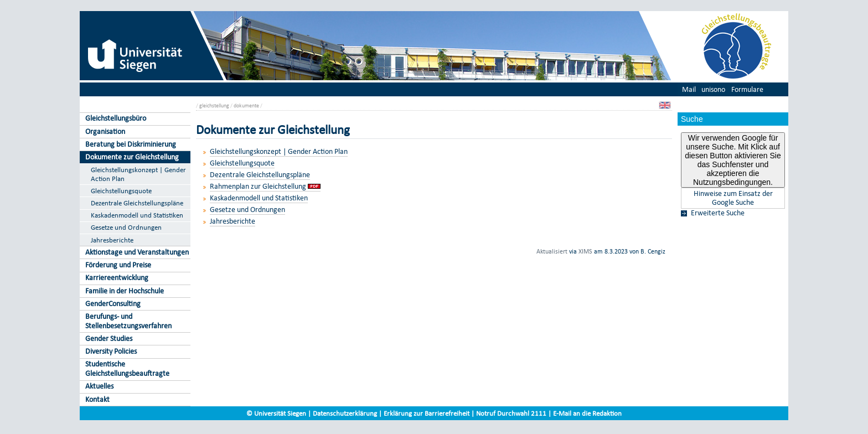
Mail (689, 89)
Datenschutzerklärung (345, 413)
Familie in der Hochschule (125, 291)
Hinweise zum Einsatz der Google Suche (733, 198)
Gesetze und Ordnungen (126, 227)
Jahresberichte (112, 240)
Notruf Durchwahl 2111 (511, 413)
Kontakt (97, 399)
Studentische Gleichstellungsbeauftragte (127, 369)
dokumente (246, 105)
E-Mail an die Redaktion (587, 413)
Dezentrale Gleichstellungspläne (137, 203)
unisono (713, 89)
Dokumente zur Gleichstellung (132, 157)
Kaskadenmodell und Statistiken (137, 215)
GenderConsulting (113, 304)
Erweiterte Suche (718, 213)
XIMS (585, 251)
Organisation (105, 131)
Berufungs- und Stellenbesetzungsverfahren (128, 321)
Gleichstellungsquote (121, 191)
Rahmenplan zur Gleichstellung (258, 186)
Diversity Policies (111, 351)
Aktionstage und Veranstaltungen (137, 252)
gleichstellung (214, 105)
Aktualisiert (552, 251)
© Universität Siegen (276, 413)
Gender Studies (109, 339)
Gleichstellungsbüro (116, 118)
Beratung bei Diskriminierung (131, 144)
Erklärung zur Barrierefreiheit (427, 413)
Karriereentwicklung (117, 278)
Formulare (747, 89)
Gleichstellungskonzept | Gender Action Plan (138, 174)
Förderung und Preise (118, 265)
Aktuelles (99, 386)
